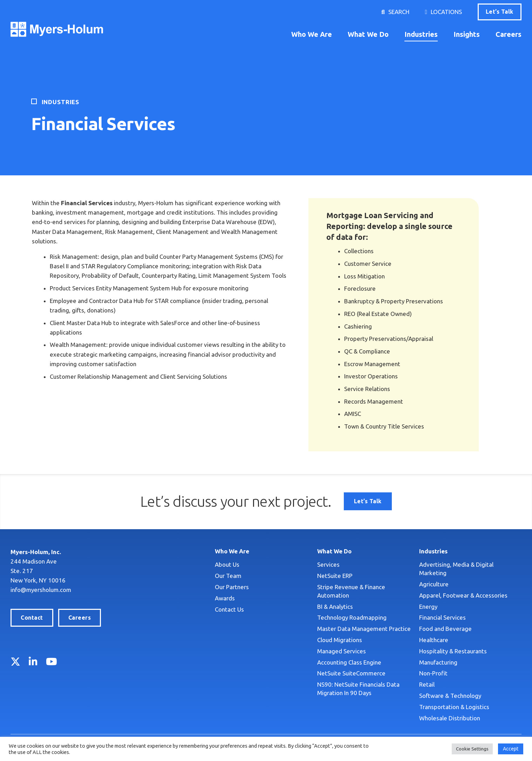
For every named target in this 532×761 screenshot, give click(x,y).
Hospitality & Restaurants (453, 651)
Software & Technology (450, 696)
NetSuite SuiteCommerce (351, 673)
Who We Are (312, 34)
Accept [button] (511, 749)
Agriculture (434, 584)
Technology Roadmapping (352, 617)
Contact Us (229, 609)
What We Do (368, 34)
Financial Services (442, 617)
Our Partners (232, 587)
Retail (427, 684)
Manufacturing (438, 662)
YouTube (52, 662)
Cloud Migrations (340, 640)
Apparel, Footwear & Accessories (463, 595)
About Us (227, 564)
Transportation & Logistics (454, 707)
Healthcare (434, 640)
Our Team (228, 576)
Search (399, 12)
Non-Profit (433, 673)
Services (328, 564)
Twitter (15, 662)
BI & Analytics (335, 607)
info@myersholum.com (41, 590)
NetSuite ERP (335, 576)
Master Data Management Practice (364, 629)
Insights (467, 34)
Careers (509, 34)
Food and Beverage (445, 629)
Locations (446, 12)
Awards (225, 598)
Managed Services (342, 651)
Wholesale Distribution (450, 718)
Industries (421, 34)
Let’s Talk (500, 12)
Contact (32, 618)
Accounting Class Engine (349, 662)
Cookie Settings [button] (472, 749)
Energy (428, 607)
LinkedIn (33, 662)
